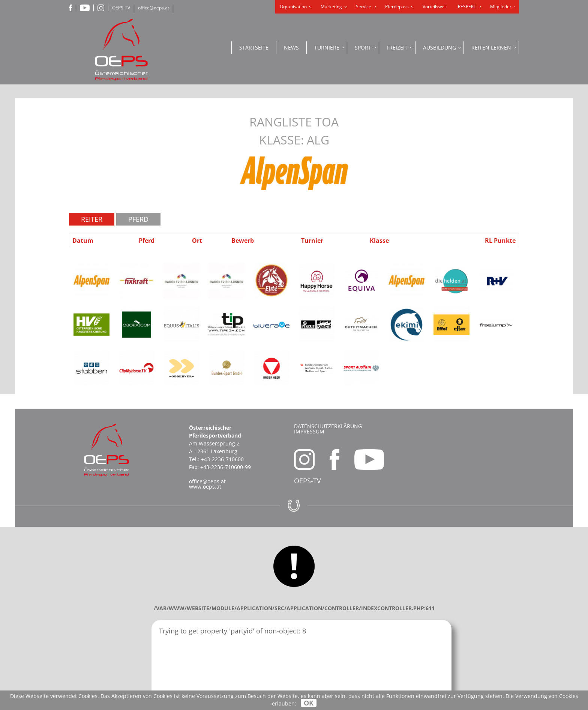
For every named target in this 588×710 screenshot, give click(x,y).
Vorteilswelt (435, 7)
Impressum (309, 431)
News (291, 47)
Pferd (138, 219)
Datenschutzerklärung (328, 426)
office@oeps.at (154, 8)
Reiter (92, 219)
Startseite (254, 47)
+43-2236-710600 (222, 459)
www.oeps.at (205, 487)
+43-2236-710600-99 (226, 467)
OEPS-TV (121, 8)
